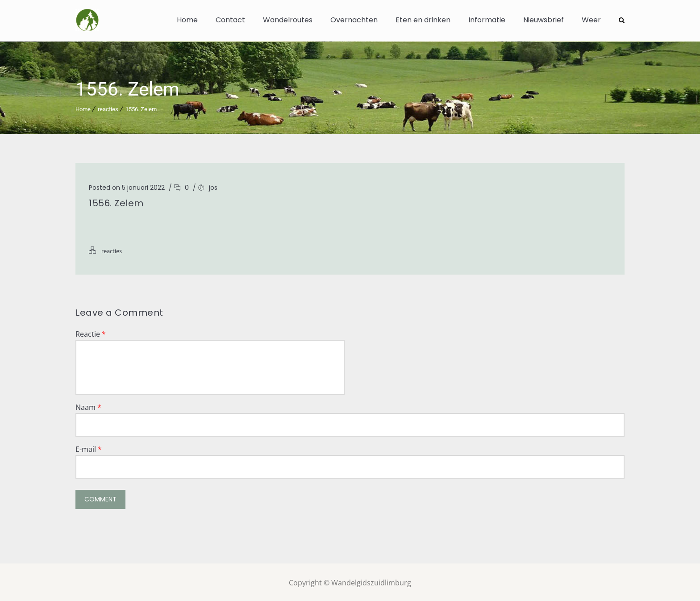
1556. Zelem (141, 108)
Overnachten (354, 20)
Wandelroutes (288, 20)
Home (187, 20)
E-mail (89, 448)
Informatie (487, 20)
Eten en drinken (423, 20)
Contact (230, 20)
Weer (591, 20)
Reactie (91, 333)
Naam (88, 406)
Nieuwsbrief (544, 20)
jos (213, 186)
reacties (108, 108)
